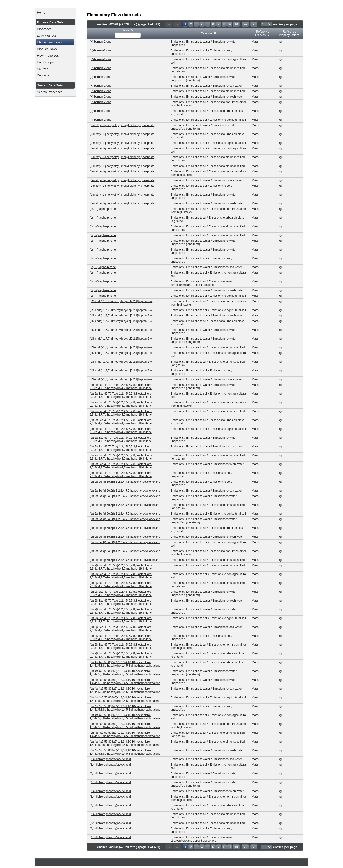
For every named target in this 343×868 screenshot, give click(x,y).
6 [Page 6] (213, 24)
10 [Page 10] (236, 24)
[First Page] (169, 24)
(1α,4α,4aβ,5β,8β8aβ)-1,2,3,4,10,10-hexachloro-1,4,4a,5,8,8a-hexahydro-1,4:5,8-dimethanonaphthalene (125, 664)
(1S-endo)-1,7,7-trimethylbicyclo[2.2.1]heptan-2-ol (121, 301)
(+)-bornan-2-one (100, 42)
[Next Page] (245, 24)
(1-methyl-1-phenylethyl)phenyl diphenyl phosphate (122, 125)
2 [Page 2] (191, 24)
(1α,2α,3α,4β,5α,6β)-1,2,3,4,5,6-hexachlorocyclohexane (125, 482)
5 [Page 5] (208, 24)
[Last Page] (254, 24)
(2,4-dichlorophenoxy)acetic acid (110, 759)
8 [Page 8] (224, 24)
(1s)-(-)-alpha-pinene (103, 209)
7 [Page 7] (219, 24)
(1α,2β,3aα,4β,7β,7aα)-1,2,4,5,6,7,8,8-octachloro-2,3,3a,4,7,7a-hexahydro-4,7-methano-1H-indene (121, 567)
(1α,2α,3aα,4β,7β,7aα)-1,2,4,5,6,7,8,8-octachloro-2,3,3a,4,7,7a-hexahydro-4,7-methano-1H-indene (121, 386)
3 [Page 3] (196, 24)
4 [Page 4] (202, 24)
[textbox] (128, 35)
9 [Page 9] (230, 24)
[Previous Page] (177, 24)
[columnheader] (128, 33)
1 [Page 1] (185, 24)
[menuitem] (55, 13)
